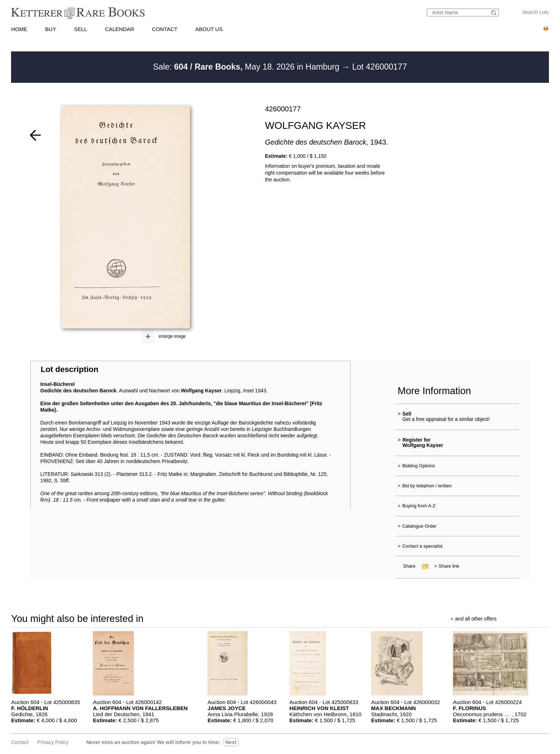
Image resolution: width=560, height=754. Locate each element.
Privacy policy (53, 742)
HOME (19, 29)
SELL (81, 29)
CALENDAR (120, 29)
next (231, 742)
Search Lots (536, 12)
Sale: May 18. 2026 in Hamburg (247, 67)
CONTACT (165, 29)
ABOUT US (209, 29)
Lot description (70, 369)
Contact (20, 742)
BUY (51, 29)
